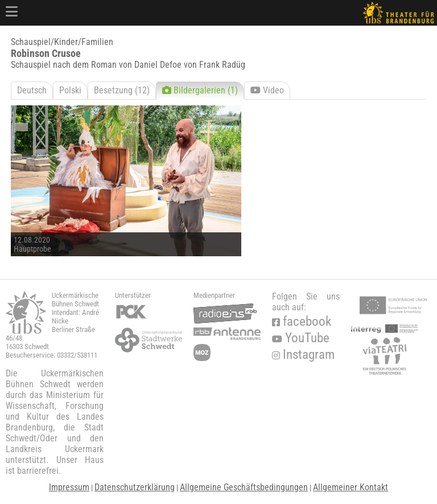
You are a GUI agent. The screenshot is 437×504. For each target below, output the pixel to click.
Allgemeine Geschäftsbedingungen (244, 487)
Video (267, 90)
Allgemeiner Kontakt (351, 487)
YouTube (301, 338)
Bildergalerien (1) (200, 90)
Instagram (303, 355)
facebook (302, 321)
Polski (70, 90)
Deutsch (32, 90)
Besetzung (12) (122, 90)
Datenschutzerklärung (135, 487)
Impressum (69, 487)
